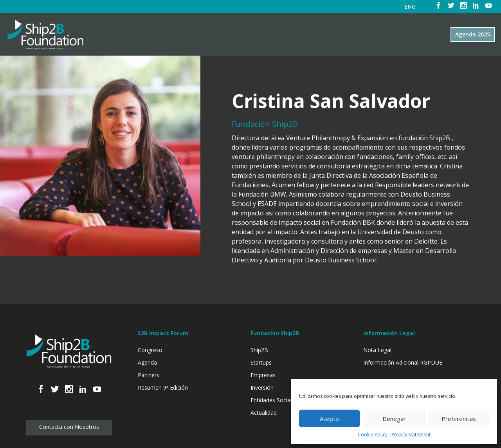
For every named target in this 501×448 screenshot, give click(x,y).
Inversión (262, 387)
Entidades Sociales (274, 400)
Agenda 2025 (473, 34)
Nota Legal (377, 350)
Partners (149, 375)
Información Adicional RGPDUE (403, 362)
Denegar (394, 419)
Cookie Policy (373, 434)
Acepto (329, 419)
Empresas (263, 375)
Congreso (150, 350)
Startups (261, 362)
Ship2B (259, 350)
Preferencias (459, 419)
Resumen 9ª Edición (163, 387)
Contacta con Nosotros (69, 427)
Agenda (147, 362)
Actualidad (264, 413)
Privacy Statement (411, 434)
